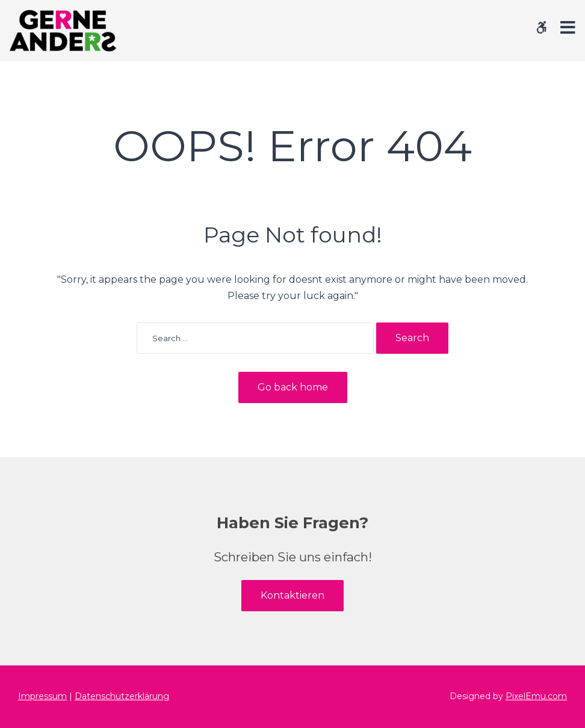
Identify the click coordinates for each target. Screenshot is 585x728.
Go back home (293, 387)
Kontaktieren (292, 595)
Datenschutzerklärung (122, 696)
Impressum (42, 696)
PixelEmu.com (536, 696)
